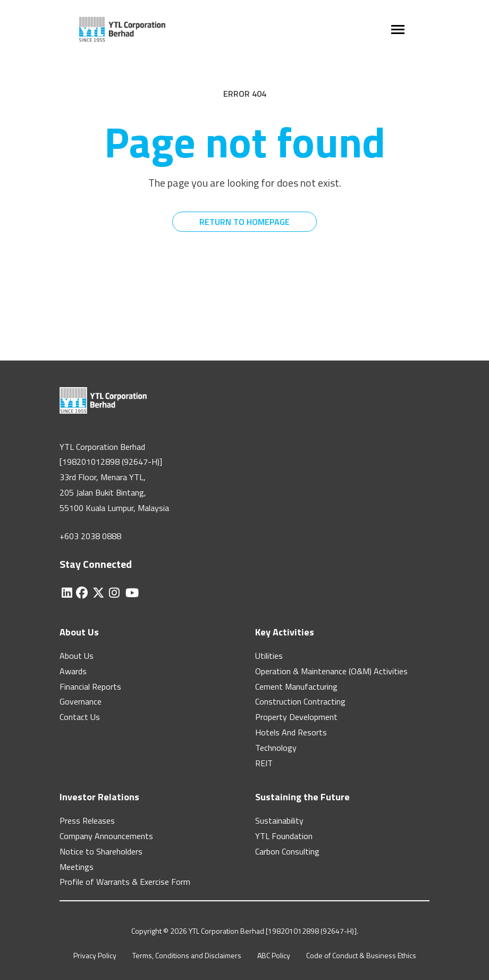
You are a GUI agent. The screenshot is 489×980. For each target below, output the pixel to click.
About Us (77, 656)
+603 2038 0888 (90, 536)
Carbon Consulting (287, 851)
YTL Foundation (284, 836)
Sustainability (279, 820)
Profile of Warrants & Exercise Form (125, 882)
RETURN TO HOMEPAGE (244, 222)
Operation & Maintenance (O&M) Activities (331, 671)
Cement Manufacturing (296, 686)
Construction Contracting (300, 701)
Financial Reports (90, 686)
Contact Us (80, 717)
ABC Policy (274, 955)
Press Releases (87, 820)
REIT (264, 763)
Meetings (77, 867)
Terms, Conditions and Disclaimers (187, 955)
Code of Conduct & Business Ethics (361, 955)
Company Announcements (106, 836)
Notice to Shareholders (101, 851)
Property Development (296, 717)
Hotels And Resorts (291, 732)
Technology (276, 748)
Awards (73, 671)
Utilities (269, 656)
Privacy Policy (95, 955)
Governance (81, 701)
